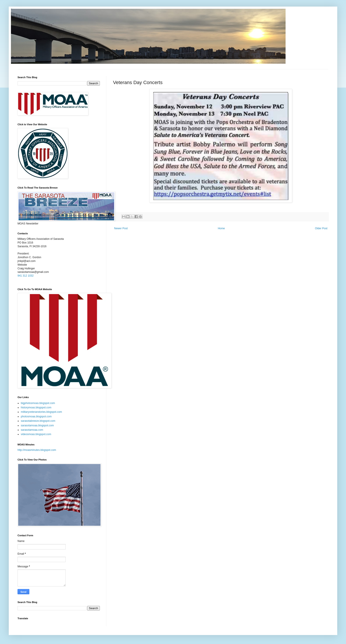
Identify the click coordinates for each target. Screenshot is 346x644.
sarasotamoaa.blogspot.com (37, 425)
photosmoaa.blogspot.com (36, 416)
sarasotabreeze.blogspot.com (38, 421)
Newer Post (121, 228)
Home (221, 228)
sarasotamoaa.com (32, 430)
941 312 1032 (26, 276)
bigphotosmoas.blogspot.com (38, 403)
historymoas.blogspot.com (36, 408)
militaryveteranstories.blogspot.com (41, 412)
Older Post (321, 228)
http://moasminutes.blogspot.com (37, 450)
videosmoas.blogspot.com (36, 434)
